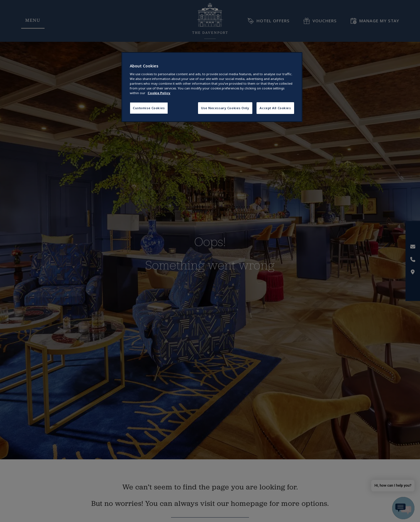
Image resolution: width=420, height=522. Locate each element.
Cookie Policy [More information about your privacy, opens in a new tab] (159, 93)
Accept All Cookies (275, 108)
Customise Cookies (149, 108)
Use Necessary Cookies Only (225, 108)
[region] (212, 87)
